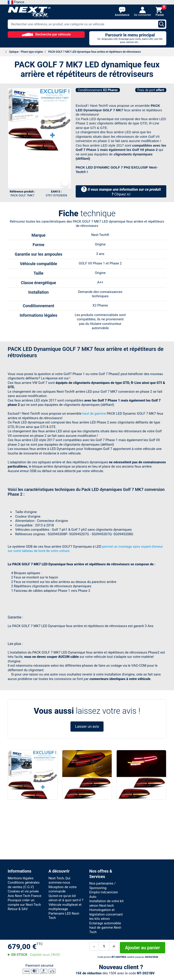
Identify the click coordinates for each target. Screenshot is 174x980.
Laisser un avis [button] (87, 727)
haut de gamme (94, 414)
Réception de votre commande (63, 889)
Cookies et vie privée (23, 891)
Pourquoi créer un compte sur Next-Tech (24, 902)
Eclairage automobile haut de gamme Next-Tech (105, 928)
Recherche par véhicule (46, 34)
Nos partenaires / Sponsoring (102, 886)
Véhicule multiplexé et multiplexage (65, 907)
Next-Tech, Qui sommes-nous (59, 880)
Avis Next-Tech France (24, 896)
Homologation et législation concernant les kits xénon (106, 914)
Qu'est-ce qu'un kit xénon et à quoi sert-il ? (66, 898)
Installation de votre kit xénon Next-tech (106, 903)
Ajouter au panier (143, 948)
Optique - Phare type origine (26, 52)
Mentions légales (21, 878)
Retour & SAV (18, 909)
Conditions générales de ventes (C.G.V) (24, 885)
